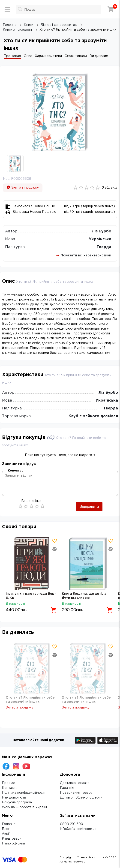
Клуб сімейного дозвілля (93, 416)
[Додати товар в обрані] (55, 541)
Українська (100, 239)
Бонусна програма (17, 802)
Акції (6, 834)
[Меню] (7, 9)
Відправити (89, 506)
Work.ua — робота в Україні (24, 807)
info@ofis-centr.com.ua (78, 829)
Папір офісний (13, 844)
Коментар (16, 471)
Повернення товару (76, 793)
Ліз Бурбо (102, 231)
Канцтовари (12, 839)
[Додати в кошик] (54, 610)
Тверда (104, 247)
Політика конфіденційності (24, 793)
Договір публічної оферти (81, 798)
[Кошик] (111, 9)
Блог (6, 829)
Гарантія (67, 788)
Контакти (10, 788)
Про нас (8, 783)
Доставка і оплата (75, 783)
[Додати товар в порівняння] (55, 549)
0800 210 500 (72, 824)
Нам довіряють (14, 798)
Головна (9, 824)
